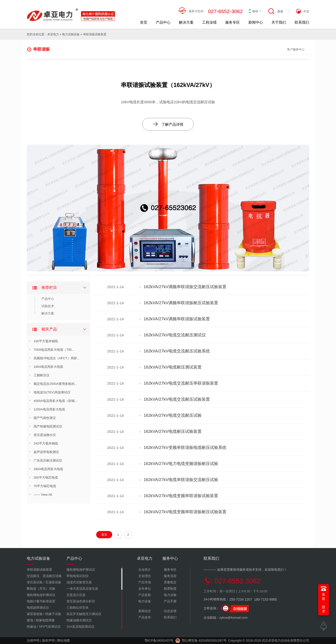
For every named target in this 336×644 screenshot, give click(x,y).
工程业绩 (209, 22)
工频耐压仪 (42, 375)
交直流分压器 (76, 595)
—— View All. (43, 495)
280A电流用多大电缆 (48, 469)
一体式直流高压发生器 (82, 589)
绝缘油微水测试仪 (79, 620)
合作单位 (145, 589)
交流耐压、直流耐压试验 (44, 576)
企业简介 (145, 570)
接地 (30, 620)
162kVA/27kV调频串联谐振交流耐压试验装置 (185, 287)
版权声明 (48, 640)
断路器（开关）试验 (41, 589)
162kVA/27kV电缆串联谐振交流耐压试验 (181, 480)
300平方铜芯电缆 (46, 478)
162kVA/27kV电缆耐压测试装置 (173, 367)
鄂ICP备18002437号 (159, 640)
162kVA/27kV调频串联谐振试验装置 (177, 319)
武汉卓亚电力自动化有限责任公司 (285, 640)
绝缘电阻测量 (45, 620)
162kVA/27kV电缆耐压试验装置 (173, 431)
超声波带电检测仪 (46, 452)
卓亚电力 (53, 34)
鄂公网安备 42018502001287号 (201, 640)
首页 (144, 22)
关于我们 (279, 22)
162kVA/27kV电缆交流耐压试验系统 (177, 351)
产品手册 (170, 601)
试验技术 (48, 306)
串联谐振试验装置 (95, 34)
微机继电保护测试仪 (41, 595)
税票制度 (170, 589)
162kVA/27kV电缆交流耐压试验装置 (177, 399)
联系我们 (302, 22)
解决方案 (186, 22)
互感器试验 (53, 582)
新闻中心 (256, 22)
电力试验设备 (71, 34)
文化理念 (145, 576)
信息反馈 (170, 611)
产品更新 (145, 595)
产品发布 (145, 617)
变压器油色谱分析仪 (81, 601)
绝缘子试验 (53, 614)
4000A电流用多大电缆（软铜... (55, 401)
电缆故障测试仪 (38, 608)
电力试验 (170, 595)
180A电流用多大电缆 (48, 367)
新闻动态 (145, 611)
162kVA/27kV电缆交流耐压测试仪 (175, 335)
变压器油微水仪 (45, 435)
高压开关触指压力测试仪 (84, 614)
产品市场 (145, 582)
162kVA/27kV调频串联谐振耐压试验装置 (181, 303)
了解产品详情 (168, 124)
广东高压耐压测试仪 (48, 460)
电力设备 (145, 601)
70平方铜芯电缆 (45, 486)
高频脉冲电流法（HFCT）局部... (57, 358)
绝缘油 (32, 627)
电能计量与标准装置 (41, 601)
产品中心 (163, 22)
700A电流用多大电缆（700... (54, 350)
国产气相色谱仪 (45, 418)
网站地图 (64, 640)
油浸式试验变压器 (79, 582)
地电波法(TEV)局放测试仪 (52, 392)
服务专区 (233, 22)
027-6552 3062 (237, 581)
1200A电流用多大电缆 (49, 409)
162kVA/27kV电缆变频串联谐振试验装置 (181, 496)
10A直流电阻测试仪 (80, 627)
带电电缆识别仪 (78, 576)
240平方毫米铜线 (46, 443)
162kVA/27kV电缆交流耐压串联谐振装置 (181, 383)
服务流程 (170, 576)
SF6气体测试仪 (50, 627)
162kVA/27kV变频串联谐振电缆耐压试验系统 (185, 448)
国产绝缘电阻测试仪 (48, 426)
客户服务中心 (296, 49)
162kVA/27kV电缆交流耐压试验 (173, 415)
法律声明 (33, 640)
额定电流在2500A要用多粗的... (55, 384)
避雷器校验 (35, 614)
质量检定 (170, 582)
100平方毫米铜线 (46, 341)
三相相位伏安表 (78, 608)
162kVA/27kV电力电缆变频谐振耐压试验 (181, 464)
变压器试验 (35, 582)
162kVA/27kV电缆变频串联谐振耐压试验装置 (185, 512)
